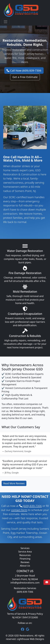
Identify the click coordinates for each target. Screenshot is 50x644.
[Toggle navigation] (6, 22)
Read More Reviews (14, 483)
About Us (25, 566)
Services (25, 548)
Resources (25, 555)
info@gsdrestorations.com (25, 583)
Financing (25, 559)
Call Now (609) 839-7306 (24, 70)
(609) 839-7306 (31, 506)
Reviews (25, 562)
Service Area (25, 552)
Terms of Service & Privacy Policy (25, 614)
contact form (19, 510)
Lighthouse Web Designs (30, 639)
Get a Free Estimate (25, 77)
